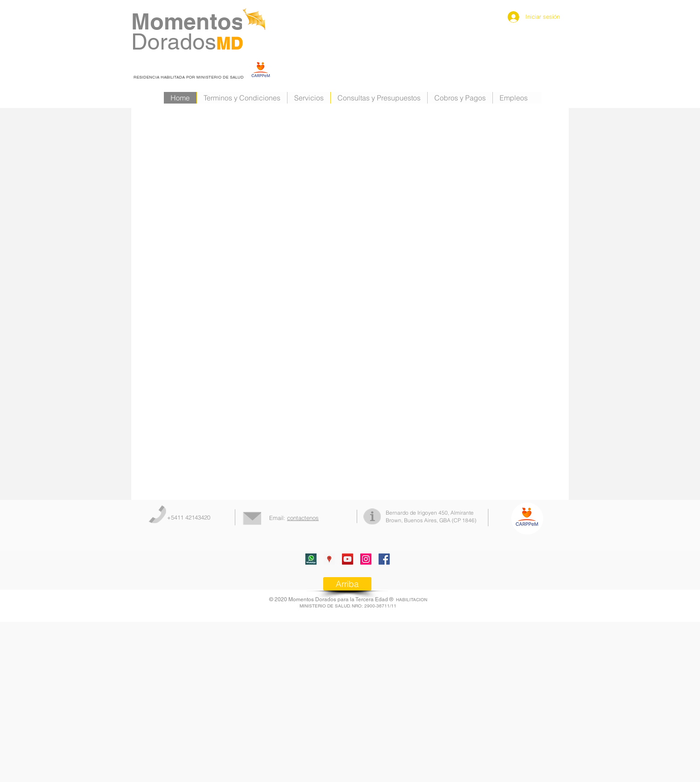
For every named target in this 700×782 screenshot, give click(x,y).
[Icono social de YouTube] (348, 559)
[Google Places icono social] (329, 559)
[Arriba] (347, 584)
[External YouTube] (211, 242)
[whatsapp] (311, 559)
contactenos (303, 518)
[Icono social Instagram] (366, 559)
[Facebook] (384, 559)
